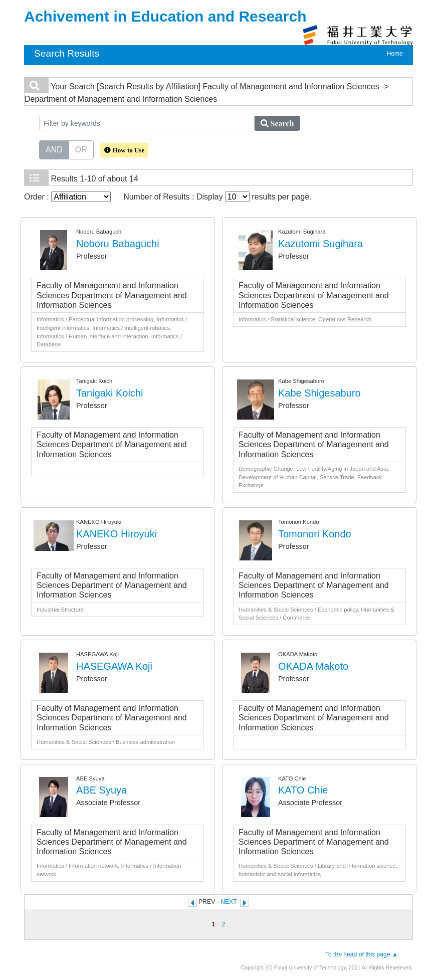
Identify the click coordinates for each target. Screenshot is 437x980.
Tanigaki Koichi (110, 393)
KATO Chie (303, 790)
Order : (67, 197)
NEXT (229, 902)
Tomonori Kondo (315, 534)
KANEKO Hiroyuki (117, 534)
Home (395, 54)
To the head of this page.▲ (362, 954)
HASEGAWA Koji (114, 666)
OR (81, 149)
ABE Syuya (101, 790)
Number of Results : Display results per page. (217, 197)
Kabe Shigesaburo (319, 393)
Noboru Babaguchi (118, 244)
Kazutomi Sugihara (320, 244)
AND (54, 149)
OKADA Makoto (313, 666)
